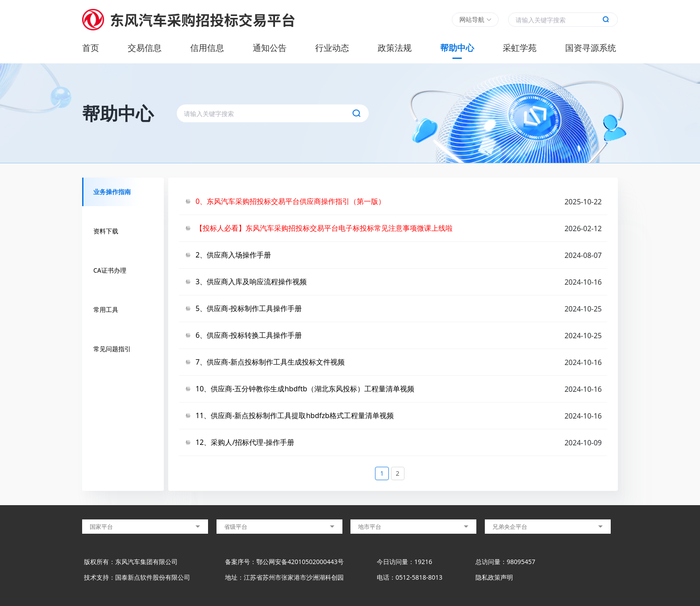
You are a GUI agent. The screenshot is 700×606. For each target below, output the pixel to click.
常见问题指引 (112, 349)
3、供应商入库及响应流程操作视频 (251, 282)
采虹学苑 (520, 48)
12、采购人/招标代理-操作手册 (245, 442)
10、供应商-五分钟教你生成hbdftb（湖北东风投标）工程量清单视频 (305, 389)
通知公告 (270, 48)
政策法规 (395, 48)
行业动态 (332, 48)
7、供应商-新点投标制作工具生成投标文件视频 (270, 362)
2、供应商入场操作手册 (233, 255)
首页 (91, 48)
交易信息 (145, 48)
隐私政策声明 (494, 577)
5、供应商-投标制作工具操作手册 (249, 308)
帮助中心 (457, 48)
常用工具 (106, 309)
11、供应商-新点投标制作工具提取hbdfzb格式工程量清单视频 (295, 415)
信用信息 (207, 48)
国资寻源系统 (591, 48)
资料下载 (106, 231)
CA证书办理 (110, 270)
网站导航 (472, 19)
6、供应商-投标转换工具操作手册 (249, 335)
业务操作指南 (112, 192)
